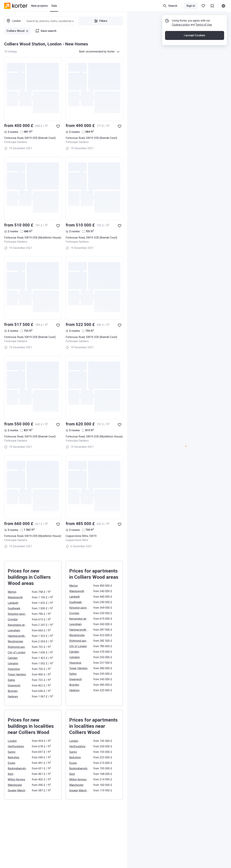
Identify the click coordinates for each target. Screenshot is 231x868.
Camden (13, 658)
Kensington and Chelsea (18, 625)
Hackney (13, 697)
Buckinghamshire (18, 768)
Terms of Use (204, 25)
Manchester (15, 785)
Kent (11, 774)
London (12, 741)
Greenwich (14, 686)
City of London (17, 652)
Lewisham (14, 630)
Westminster (16, 641)
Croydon (13, 619)
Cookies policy (181, 25)
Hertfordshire (16, 746)
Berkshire (14, 757)
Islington (13, 663)
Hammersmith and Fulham (18, 636)
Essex (12, 763)
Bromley (13, 691)
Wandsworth (15, 597)
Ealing (11, 680)
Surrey (12, 752)
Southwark (14, 608)
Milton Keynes (16, 779)
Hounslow (14, 669)
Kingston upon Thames (18, 614)
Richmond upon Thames (18, 647)
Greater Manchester (18, 790)
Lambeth (13, 603)
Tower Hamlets (17, 674)
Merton (12, 592)
